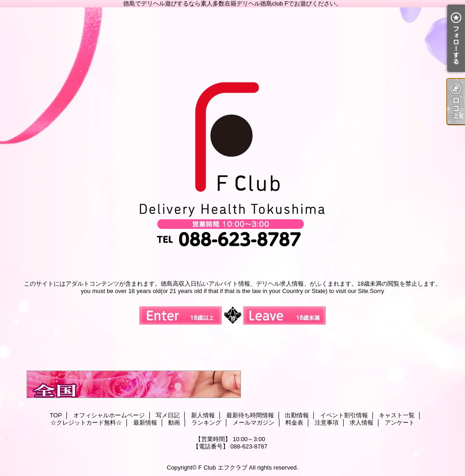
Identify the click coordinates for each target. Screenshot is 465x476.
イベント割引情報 (344, 415)
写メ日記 (168, 415)
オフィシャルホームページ (109, 415)
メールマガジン (254, 423)
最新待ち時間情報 (250, 415)
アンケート (400, 423)
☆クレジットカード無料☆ (86, 423)
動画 (174, 423)
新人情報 (203, 415)
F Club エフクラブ (223, 468)
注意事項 (327, 423)
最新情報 (145, 423)
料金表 (294, 423)
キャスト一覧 (397, 415)
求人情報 (361, 423)
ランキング (206, 423)
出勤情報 (297, 415)
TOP (56, 415)
